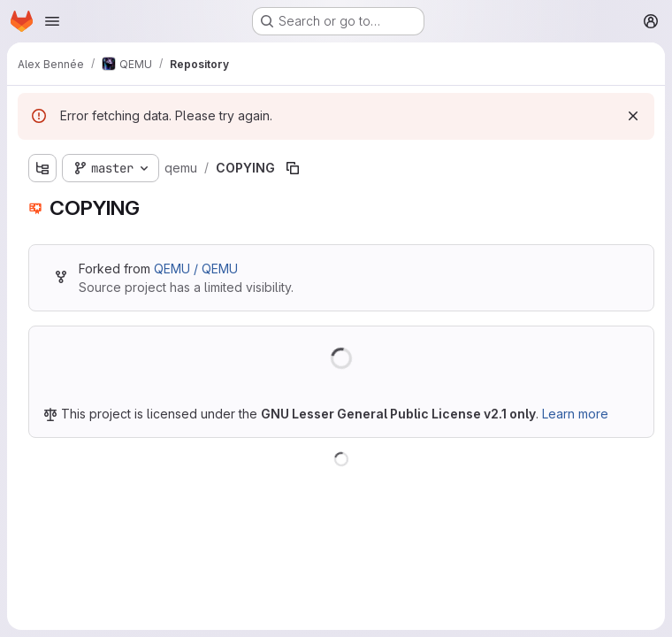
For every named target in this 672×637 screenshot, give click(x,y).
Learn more (575, 414)
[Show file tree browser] (42, 168)
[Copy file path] (293, 168)
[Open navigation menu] (52, 21)
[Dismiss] (633, 116)
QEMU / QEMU (196, 269)
